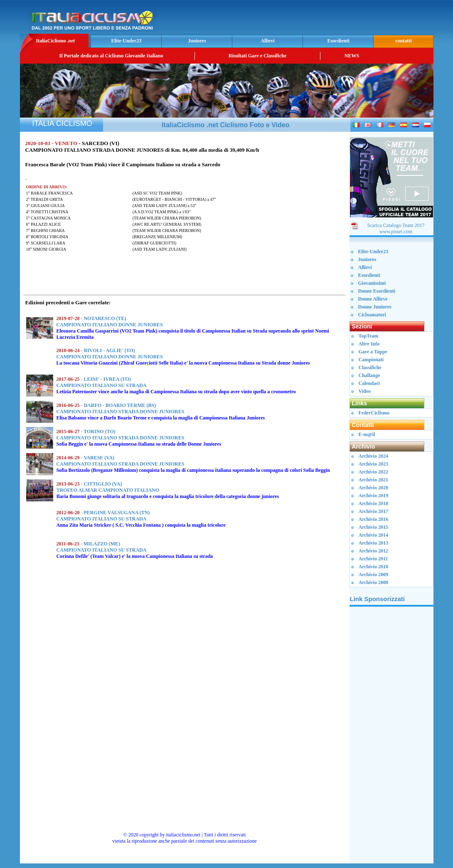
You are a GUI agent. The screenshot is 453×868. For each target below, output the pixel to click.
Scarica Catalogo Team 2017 (396, 225)
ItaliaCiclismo (55, 41)
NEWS (352, 56)
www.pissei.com (396, 232)
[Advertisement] (334, 19)
